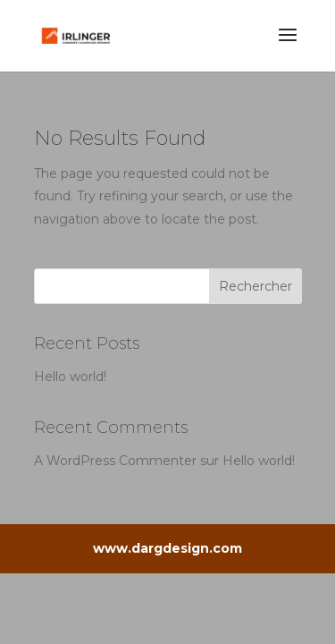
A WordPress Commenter (115, 461)
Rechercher (255, 286)
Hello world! (70, 377)
